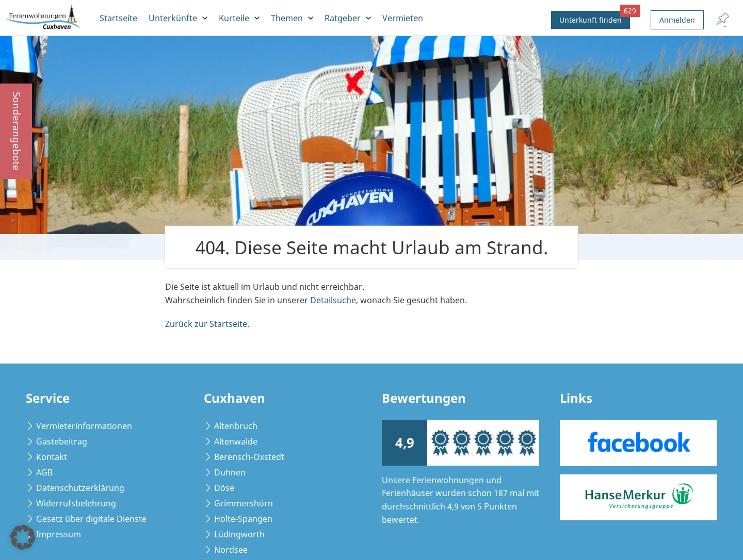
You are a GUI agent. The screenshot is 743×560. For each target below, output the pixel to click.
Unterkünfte (173, 18)
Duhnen (230, 472)
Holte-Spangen (243, 519)
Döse (224, 488)
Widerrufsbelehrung (76, 503)
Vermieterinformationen (84, 426)
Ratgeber (343, 18)
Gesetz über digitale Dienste (91, 519)
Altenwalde (236, 441)
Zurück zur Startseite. (207, 324)
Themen (287, 18)
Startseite (118, 18)
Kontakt (52, 457)
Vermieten (403, 18)
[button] (23, 537)
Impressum (59, 534)
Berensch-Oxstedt (249, 457)
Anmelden (677, 20)
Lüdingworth (239, 534)
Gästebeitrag (62, 441)
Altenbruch (236, 426)
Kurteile (234, 18)
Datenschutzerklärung (80, 488)
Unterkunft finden (595, 18)
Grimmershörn (244, 503)
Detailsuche (333, 300)
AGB (44, 472)
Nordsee (231, 550)
